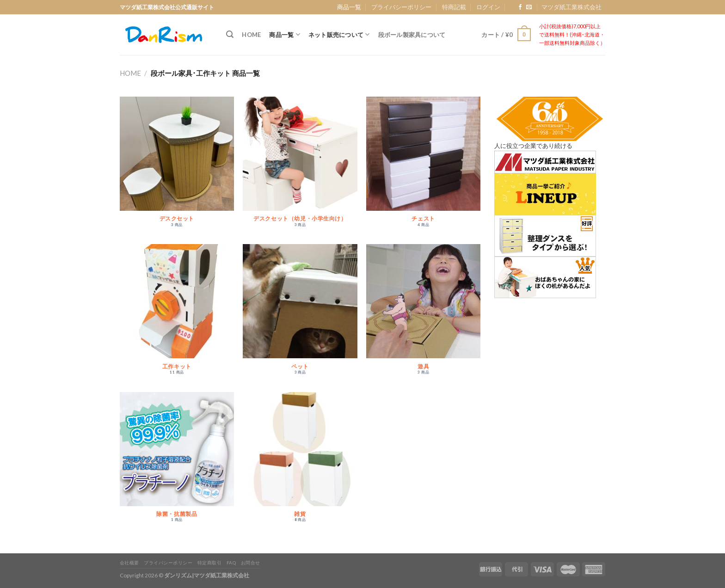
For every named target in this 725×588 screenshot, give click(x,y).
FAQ (231, 563)
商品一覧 (349, 7)
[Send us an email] (529, 7)
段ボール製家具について (412, 35)
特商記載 (454, 7)
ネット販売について (339, 34)
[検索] (230, 34)
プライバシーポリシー (401, 7)
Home (251, 35)
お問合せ (251, 563)
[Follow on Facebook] (520, 7)
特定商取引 (210, 563)
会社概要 (129, 563)
